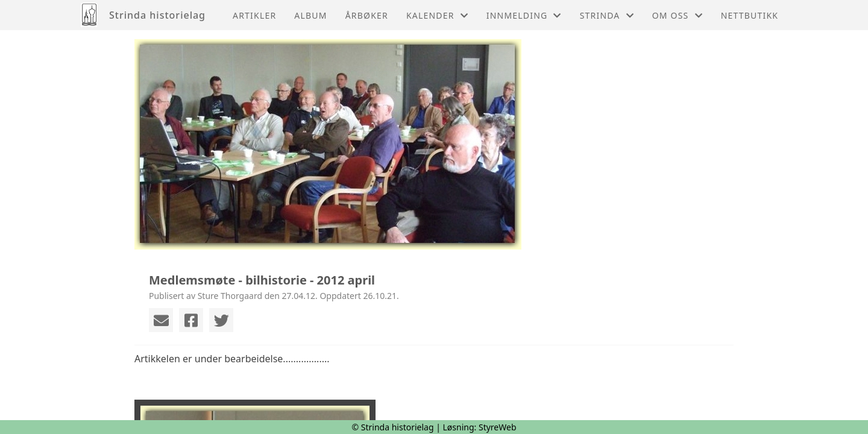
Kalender (437, 15)
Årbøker (367, 15)
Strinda (607, 15)
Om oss (678, 15)
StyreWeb (498, 427)
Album (310, 15)
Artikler (254, 15)
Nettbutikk (750, 15)
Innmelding (524, 15)
